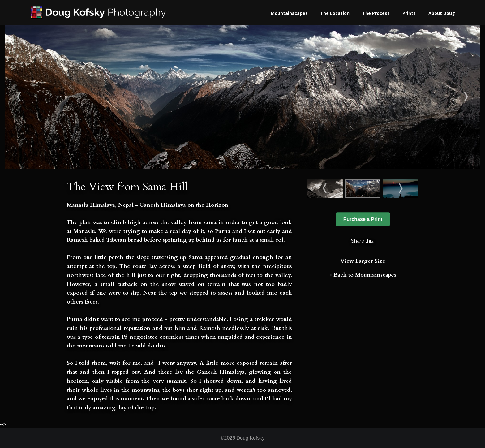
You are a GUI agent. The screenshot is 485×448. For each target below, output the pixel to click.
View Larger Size (363, 261)
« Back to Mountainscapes (363, 275)
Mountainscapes (289, 13)
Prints (409, 13)
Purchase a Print (363, 219)
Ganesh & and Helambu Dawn (421, 97)
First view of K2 (64, 97)
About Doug (442, 13)
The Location (335, 13)
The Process (376, 13)
